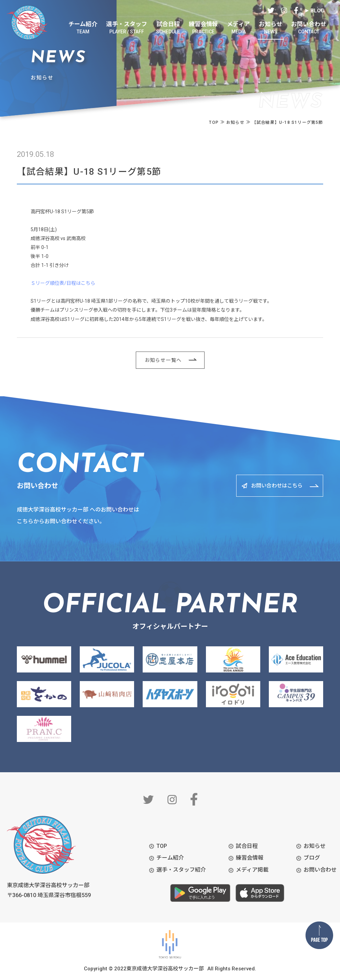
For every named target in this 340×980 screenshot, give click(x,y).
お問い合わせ (320, 870)
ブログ (312, 858)
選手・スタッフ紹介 (181, 870)
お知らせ (315, 846)
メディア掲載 (252, 870)
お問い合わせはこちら (271, 486)
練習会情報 (250, 858)
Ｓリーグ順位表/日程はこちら (63, 283)
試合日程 (247, 846)
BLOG (317, 11)
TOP (162, 846)
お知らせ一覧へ (163, 360)
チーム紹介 (170, 858)
